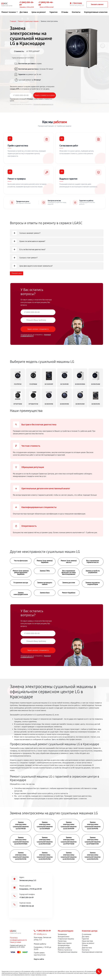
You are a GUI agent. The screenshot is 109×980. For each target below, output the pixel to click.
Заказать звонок (97, 4)
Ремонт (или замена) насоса (69, 561)
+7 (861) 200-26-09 (26, 897)
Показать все (17, 273)
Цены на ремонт (39, 12)
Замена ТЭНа (45, 571)
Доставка (24, 12)
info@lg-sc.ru (42, 934)
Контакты (76, 12)
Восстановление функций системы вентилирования (69, 572)
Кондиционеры (64, 945)
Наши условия (15, 942)
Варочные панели (65, 943)
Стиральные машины (66, 939)
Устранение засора (21, 583)
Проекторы (62, 941)
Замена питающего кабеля (45, 583)
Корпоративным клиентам (96, 12)
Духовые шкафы (64, 948)
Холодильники (63, 937)
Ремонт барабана (69, 593)
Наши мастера (87, 941)
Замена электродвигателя (21, 594)
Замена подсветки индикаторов (93, 583)
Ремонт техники (9, 12)
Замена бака (45, 593)
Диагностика (87, 948)
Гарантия (53, 12)
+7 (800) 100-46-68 (27, 906)
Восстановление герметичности (93, 561)
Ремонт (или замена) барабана (45, 561)
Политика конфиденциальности (18, 939)
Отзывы (65, 12)
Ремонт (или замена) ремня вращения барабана (21, 572)
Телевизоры (62, 934)
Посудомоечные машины (68, 952)
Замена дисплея (69, 583)
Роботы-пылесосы (65, 950)
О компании (87, 934)
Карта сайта (39, 959)
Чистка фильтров (21, 561)
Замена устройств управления (93, 572)
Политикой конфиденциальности (43, 104)
